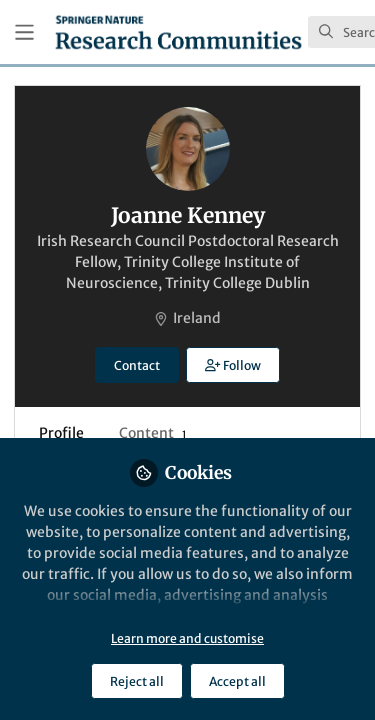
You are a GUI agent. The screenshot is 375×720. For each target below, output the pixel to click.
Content (152, 433)
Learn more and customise (187, 638)
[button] (232, 365)
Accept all (237, 681)
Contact (137, 365)
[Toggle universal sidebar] (24, 32)
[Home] (178, 32)
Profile (61, 433)
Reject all (137, 681)
